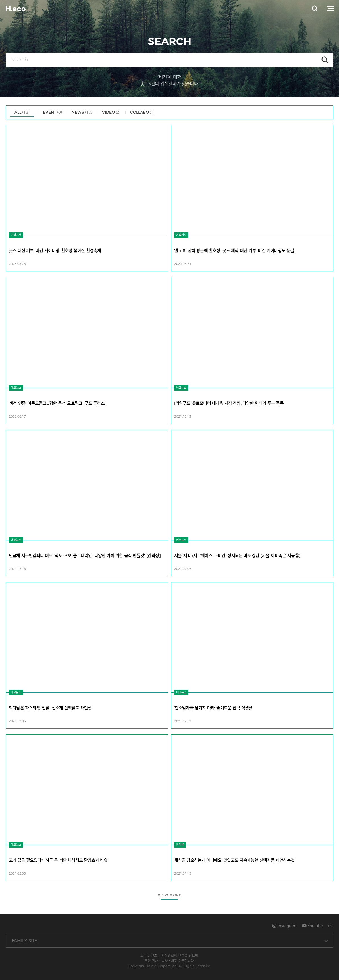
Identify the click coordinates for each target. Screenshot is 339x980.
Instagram (284, 926)
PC (331, 926)
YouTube (312, 926)
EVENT (52, 112)
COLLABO (142, 112)
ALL (22, 112)
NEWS (82, 112)
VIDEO (111, 112)
